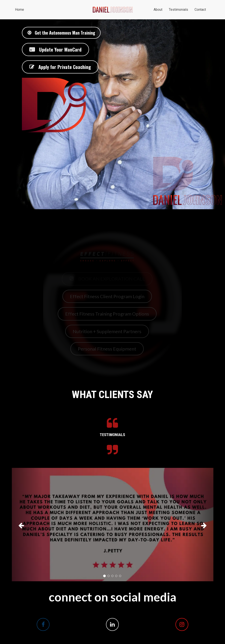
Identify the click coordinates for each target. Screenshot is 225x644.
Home (20, 10)
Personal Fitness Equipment (107, 349)
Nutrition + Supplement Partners (107, 331)
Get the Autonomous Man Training (61, 33)
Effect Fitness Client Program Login (107, 296)
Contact (200, 10)
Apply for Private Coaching (60, 67)
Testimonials (178, 10)
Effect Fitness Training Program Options (107, 314)
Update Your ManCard (55, 49)
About (158, 10)
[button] (27, 525)
